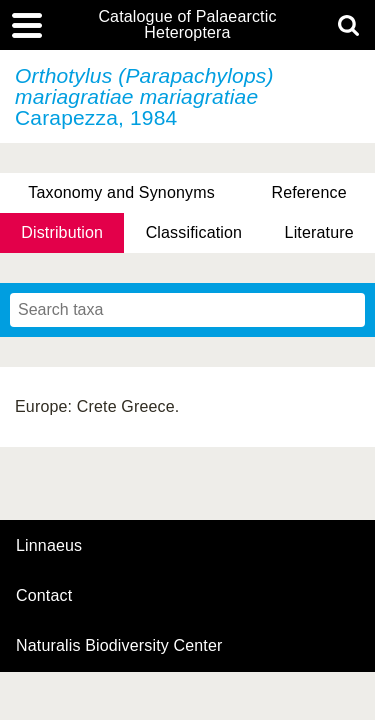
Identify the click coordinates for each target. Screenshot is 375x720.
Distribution (62, 232)
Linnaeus (49, 546)
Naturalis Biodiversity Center (119, 646)
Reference (308, 192)
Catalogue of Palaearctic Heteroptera (187, 25)
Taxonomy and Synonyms (121, 192)
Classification (194, 232)
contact (44, 595)
